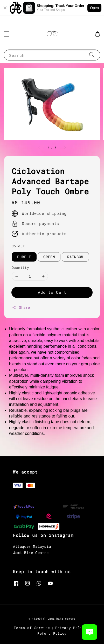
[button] (6, 34)
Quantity (20, 268)
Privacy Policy (71, 628)
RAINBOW (75, 257)
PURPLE (24, 257)
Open (94, 8)
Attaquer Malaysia (32, 546)
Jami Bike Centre (31, 553)
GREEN (49, 257)
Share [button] (21, 307)
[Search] (92, 55)
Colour (18, 246)
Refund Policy (52, 633)
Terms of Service (32, 628)
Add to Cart (52, 292)
